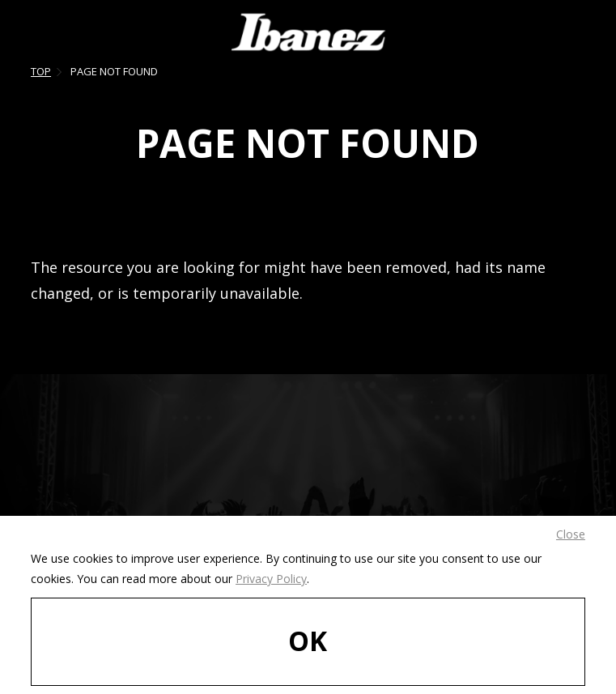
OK (308, 641)
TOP (41, 71)
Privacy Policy (271, 579)
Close (571, 534)
